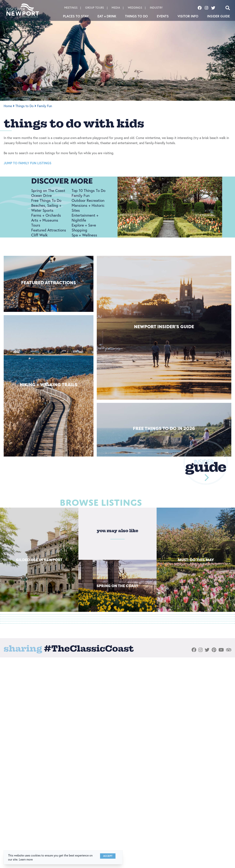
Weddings (135, 8)
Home (9, 106)
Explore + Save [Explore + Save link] (84, 225)
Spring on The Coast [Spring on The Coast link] (48, 190)
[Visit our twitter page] (213, 8)
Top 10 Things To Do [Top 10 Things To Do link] (88, 190)
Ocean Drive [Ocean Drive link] (41, 195)
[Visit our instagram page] (206, 8)
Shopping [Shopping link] (79, 230)
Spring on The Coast (117, 586)
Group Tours (95, 8)
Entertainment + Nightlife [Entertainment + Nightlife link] (85, 218)
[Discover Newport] (23, 10)
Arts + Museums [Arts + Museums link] (45, 220)
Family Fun (45, 106)
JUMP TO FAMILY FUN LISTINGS (28, 163)
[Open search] (228, 8)
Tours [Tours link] (36, 225)
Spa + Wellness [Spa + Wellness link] (84, 235)
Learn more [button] (26, 859)
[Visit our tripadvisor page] (229, 650)
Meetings (71, 8)
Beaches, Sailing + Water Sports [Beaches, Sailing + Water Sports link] (46, 208)
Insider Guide (218, 16)
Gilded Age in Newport (39, 560)
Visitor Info (188, 16)
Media (116, 8)
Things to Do (136, 16)
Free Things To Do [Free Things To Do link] (46, 200)
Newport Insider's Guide (164, 327)
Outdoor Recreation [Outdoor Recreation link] (88, 200)
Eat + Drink (107, 16)
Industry (156, 8)
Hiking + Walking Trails (49, 385)
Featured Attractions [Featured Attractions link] (49, 230)
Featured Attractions (49, 283)
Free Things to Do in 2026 (164, 428)
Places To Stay (76, 16)
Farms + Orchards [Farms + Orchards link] (46, 215)
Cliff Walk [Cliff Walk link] (39, 235)
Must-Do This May (196, 560)
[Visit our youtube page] (221, 650)
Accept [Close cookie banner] (108, 856)
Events (163, 16)
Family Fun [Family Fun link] (81, 195)
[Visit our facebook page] (200, 8)
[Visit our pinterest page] (214, 650)
